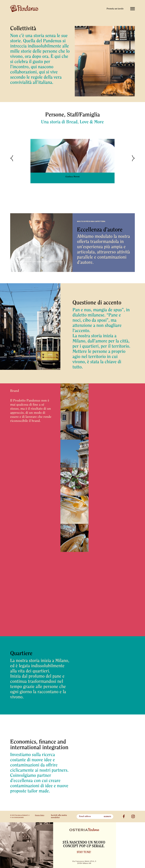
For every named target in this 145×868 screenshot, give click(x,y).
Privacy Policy (40, 815)
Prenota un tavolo (115, 9)
